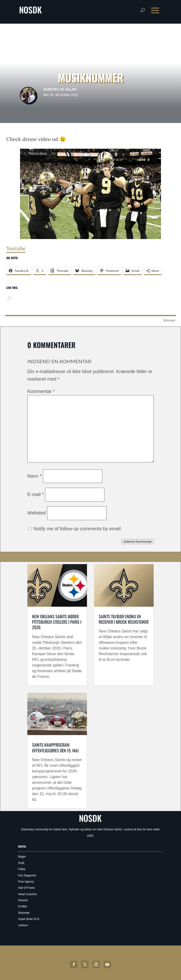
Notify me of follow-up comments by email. (78, 529)
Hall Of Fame (27, 888)
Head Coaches (27, 894)
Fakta (22, 869)
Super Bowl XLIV (29, 919)
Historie (23, 900)
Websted (37, 513)
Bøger (22, 857)
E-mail (36, 494)
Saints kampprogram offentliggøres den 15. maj (55, 747)
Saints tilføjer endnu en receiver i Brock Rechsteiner (124, 619)
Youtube (16, 248)
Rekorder (24, 913)
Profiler (23, 906)
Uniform (23, 925)
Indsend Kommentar (138, 542)
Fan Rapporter (27, 875)
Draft (21, 863)
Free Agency (26, 882)
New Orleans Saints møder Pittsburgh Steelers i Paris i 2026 (57, 622)
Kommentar (41, 391)
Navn (34, 476)
